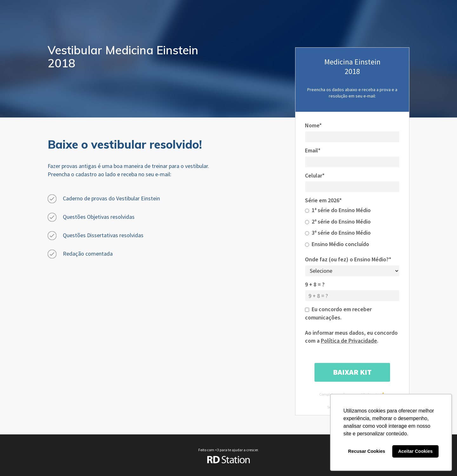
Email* (313, 150)
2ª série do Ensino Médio (338, 221)
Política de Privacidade (349, 341)
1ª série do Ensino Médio (338, 210)
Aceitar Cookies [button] (415, 451)
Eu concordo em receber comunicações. (338, 313)
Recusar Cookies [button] (367, 451)
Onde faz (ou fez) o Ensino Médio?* (348, 259)
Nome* (313, 125)
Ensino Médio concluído (337, 244)
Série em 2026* (323, 200)
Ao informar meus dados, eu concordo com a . (351, 337)
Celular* (315, 175)
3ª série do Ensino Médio (338, 233)
